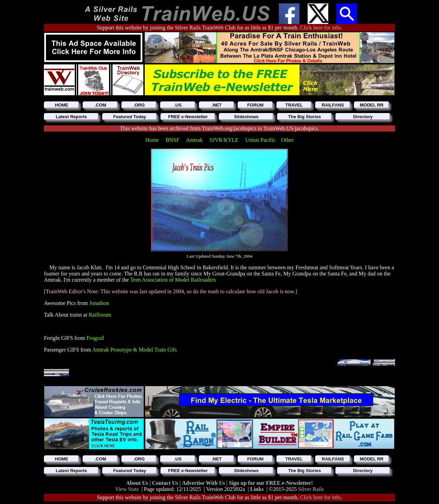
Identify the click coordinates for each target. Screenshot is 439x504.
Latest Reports (71, 117)
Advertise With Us (204, 483)
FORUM (256, 105)
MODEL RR (372, 105)
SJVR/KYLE (225, 140)
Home (153, 140)
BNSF (173, 140)
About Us (138, 483)
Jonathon (99, 303)
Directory (363, 117)
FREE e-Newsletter (188, 117)
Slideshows (246, 117)
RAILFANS (333, 105)
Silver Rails (311, 489)
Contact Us (166, 483)
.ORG (139, 105)
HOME (62, 105)
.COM (100, 105)
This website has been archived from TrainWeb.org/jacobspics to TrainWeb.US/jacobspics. (220, 128)
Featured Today (130, 117)
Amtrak (195, 140)
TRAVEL (294, 105)
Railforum (100, 315)
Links (257, 489)
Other (287, 140)
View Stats (127, 489)
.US (178, 105)
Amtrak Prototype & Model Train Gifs (135, 350)
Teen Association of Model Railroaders (173, 280)
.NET (217, 105)
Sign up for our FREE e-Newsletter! (271, 483)
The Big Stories (304, 117)
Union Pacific (260, 140)
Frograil (95, 338)
